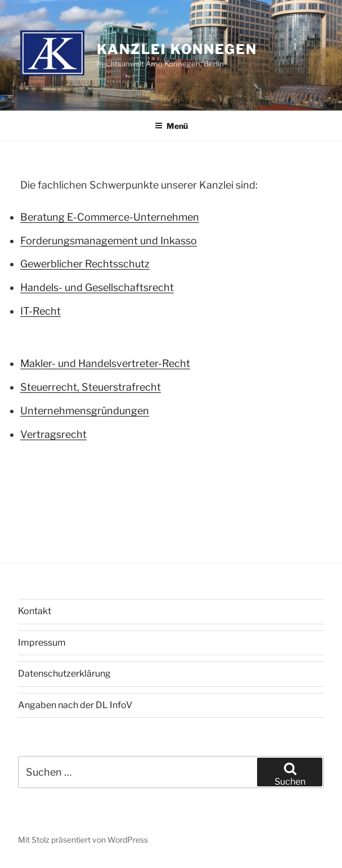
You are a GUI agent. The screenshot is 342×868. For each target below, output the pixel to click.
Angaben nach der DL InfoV (75, 705)
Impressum (42, 643)
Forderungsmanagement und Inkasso (109, 241)
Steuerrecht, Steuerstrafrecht (91, 387)
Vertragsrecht (53, 434)
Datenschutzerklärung (64, 674)
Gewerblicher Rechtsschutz (85, 264)
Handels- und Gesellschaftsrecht (97, 287)
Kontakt (35, 611)
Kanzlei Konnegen (177, 49)
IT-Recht (40, 311)
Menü (171, 126)
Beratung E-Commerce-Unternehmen (110, 217)
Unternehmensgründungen (85, 411)
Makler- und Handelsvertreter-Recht (105, 363)
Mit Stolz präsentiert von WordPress (83, 840)
